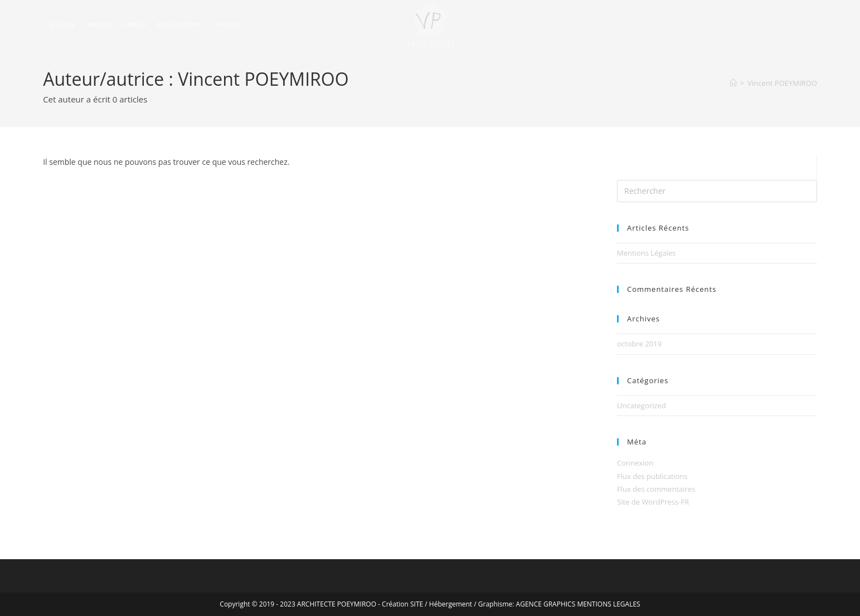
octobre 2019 (639, 344)
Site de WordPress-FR (653, 502)
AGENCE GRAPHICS (546, 604)
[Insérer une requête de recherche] (717, 191)
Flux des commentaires (656, 489)
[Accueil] (733, 83)
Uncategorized (642, 405)
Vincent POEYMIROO (782, 83)
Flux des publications (652, 476)
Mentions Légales (646, 253)
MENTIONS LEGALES (608, 604)
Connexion (635, 463)
